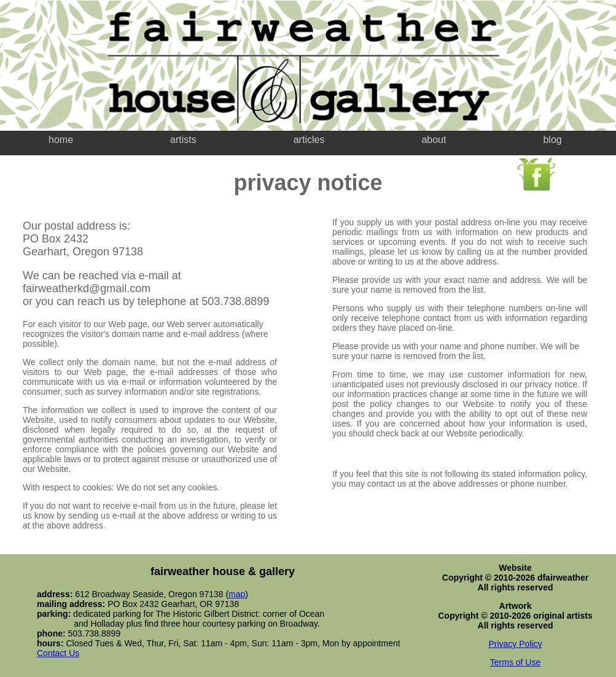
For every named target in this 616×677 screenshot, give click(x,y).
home (61, 140)
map (237, 594)
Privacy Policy (515, 644)
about (434, 140)
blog (552, 140)
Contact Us (58, 653)
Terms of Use (515, 662)
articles (309, 140)
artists (183, 140)
